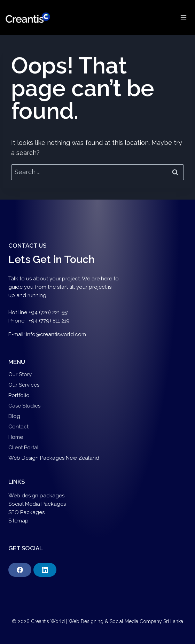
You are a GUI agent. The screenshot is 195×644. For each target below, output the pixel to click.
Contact (18, 427)
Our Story (20, 374)
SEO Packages (27, 512)
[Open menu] (183, 17)
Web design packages (36, 496)
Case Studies (24, 406)
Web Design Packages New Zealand (54, 458)
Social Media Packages (37, 504)
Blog (14, 416)
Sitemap (18, 521)
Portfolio (19, 395)
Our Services (24, 385)
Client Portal (24, 448)
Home (16, 437)
